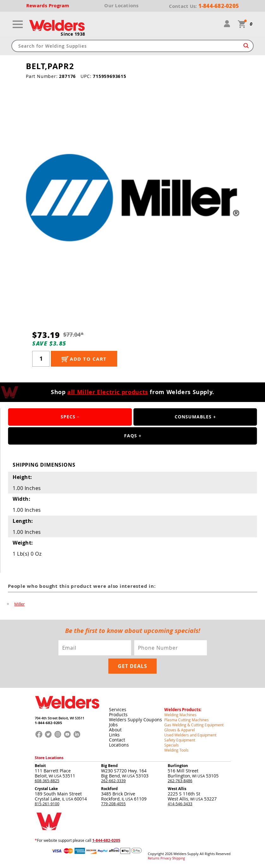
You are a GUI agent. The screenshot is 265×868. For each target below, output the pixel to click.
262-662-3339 (113, 781)
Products (118, 714)
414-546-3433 (180, 804)
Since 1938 (73, 34)
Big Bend (109, 766)
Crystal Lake (46, 789)
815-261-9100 (47, 804)
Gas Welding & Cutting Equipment (194, 725)
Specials (172, 745)
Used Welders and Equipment (190, 735)
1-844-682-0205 (48, 723)
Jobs (113, 725)
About (115, 730)
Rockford (109, 789)
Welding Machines (180, 715)
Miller (19, 604)
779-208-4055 (113, 804)
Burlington (178, 766)
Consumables (193, 417)
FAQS (131, 436)
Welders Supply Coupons (136, 720)
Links (114, 735)
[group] (132, 198)
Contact (117, 740)
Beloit (40, 766)
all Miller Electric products (108, 392)
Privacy (166, 859)
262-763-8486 (180, 781)
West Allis (177, 789)
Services (118, 709)
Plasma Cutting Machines (187, 720)
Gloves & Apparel (180, 730)
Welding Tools (176, 750)
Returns (154, 859)
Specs (68, 417)
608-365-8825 (47, 781)
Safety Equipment (180, 740)
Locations (119, 745)
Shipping (178, 859)
